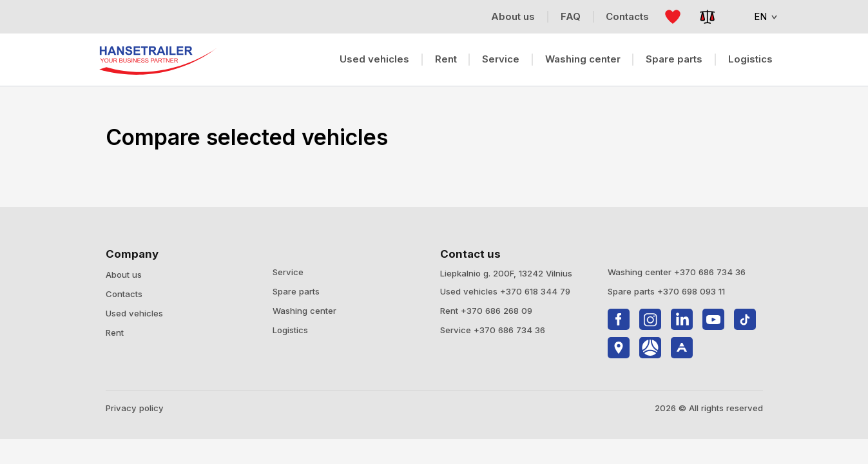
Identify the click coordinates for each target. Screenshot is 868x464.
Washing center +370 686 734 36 (677, 272)
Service (501, 59)
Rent (446, 59)
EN (757, 16)
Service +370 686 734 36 (493, 330)
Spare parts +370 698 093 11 (666, 291)
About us (124, 275)
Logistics (750, 59)
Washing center (583, 59)
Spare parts (674, 59)
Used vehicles (374, 59)
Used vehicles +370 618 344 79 (505, 291)
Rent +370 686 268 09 (486, 311)
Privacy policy (135, 408)
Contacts (124, 294)
